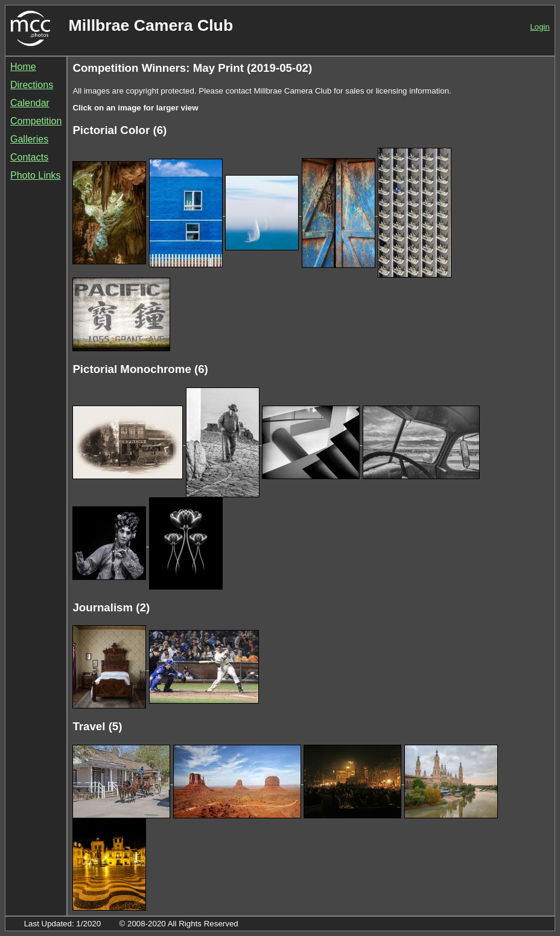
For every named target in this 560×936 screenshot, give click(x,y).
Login (540, 27)
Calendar (30, 103)
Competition (36, 121)
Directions (32, 85)
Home (23, 67)
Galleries (29, 139)
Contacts (29, 157)
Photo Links (36, 175)
